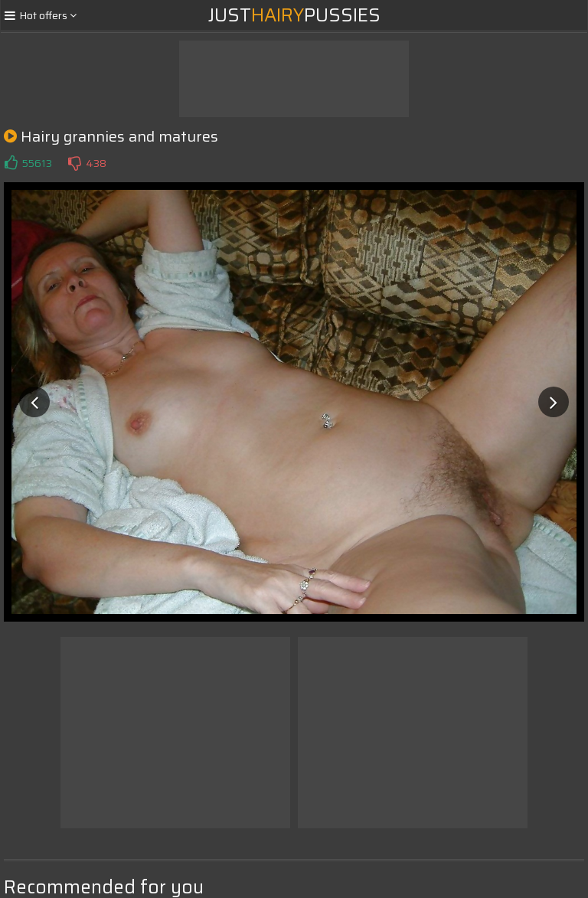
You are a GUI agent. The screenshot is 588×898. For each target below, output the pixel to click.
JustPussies (294, 15)
